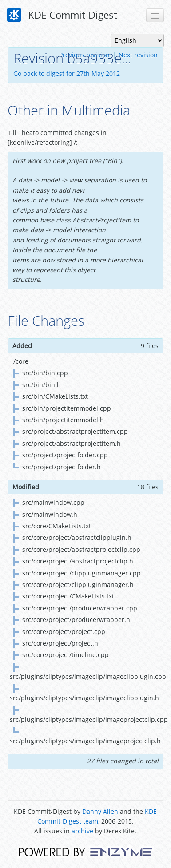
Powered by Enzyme (85, 851)
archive (82, 831)
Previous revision (84, 55)
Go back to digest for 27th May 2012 (67, 73)
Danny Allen (100, 811)
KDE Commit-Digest (62, 15)
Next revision (138, 55)
